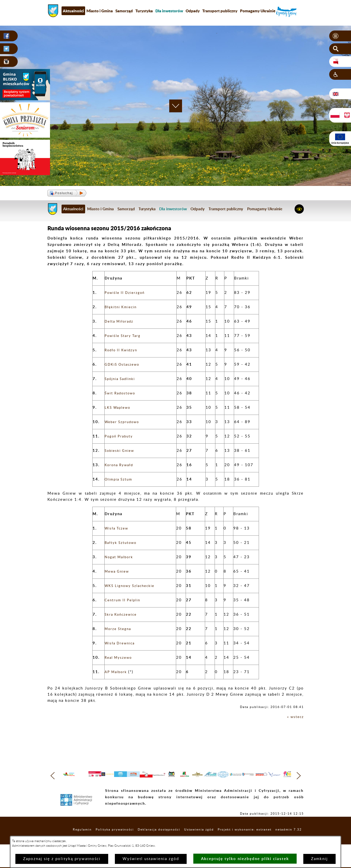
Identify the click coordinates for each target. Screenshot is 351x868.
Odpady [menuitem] (193, 11)
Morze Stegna (119, 629)
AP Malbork (118, 672)
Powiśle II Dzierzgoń (127, 293)
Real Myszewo (120, 658)
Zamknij (319, 859)
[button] (340, 36)
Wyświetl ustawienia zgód (151, 859)
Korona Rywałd (121, 465)
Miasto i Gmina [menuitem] (100, 11)
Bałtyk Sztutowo (123, 543)
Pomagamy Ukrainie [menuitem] (258, 11)
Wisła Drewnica (122, 643)
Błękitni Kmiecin (123, 307)
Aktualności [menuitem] (73, 11)
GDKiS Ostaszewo (124, 365)
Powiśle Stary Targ (125, 336)
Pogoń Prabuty (120, 436)
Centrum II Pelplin (124, 600)
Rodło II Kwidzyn (123, 350)
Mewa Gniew (118, 571)
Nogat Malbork (121, 557)
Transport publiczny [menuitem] (220, 11)
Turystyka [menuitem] (144, 11)
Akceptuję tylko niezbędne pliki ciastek (245, 859)
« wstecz (295, 717)
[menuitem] (169, 11)
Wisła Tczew (118, 528)
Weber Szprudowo (124, 422)
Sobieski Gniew (121, 451)
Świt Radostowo (122, 393)
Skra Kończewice (123, 615)
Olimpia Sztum (120, 479)
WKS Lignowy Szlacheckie (133, 586)
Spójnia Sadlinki (122, 379)
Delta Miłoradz (121, 321)
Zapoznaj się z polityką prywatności (62, 859)
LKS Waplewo (119, 408)
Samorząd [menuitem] (124, 11)
